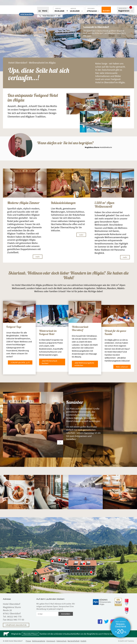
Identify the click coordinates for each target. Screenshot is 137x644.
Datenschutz (61, 641)
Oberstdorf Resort (30, 634)
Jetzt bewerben (26, 14)
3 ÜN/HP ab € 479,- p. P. (20, 362)
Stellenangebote (39, 641)
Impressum (51, 641)
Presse (28, 641)
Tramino (131, 641)
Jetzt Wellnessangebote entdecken (84, 364)
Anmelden (66, 614)
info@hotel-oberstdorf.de (16, 625)
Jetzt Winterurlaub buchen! (49, 362)
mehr (38, 257)
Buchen (106, 11)
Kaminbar (89, 433)
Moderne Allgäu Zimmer (23, 203)
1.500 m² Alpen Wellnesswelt (104, 205)
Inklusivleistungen (63, 203)
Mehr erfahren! (122, 367)
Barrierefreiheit (74, 641)
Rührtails (79, 418)
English (83, 641)
